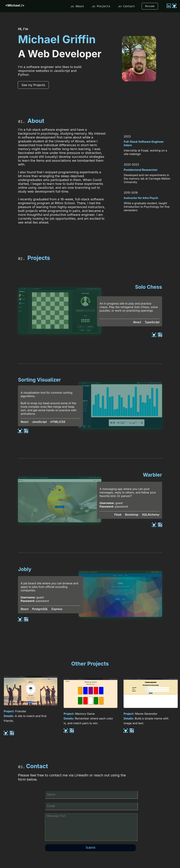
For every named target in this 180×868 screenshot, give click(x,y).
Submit (90, 848)
